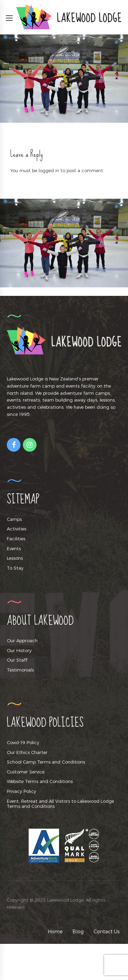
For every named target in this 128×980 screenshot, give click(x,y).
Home (55, 931)
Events (14, 548)
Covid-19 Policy (23, 742)
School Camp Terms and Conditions (46, 762)
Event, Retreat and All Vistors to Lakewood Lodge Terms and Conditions (60, 804)
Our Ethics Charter (27, 752)
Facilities (16, 539)
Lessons (15, 558)
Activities (17, 529)
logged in (49, 170)
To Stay (15, 568)
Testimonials (20, 670)
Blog (78, 931)
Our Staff (17, 660)
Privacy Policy (22, 791)
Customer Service (26, 772)
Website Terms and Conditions (40, 781)
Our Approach (22, 640)
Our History (19, 650)
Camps (14, 519)
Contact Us (106, 931)
